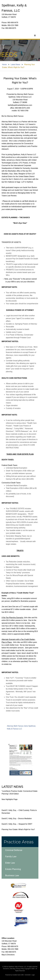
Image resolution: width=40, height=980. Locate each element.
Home (5, 65)
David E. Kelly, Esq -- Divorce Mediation (17, 819)
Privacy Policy (20, 969)
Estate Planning (13, 869)
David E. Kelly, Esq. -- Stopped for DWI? (17, 824)
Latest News (15, 65)
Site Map (13, 969)
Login (33, 975)
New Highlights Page (10, 799)
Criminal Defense (14, 850)
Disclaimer (6, 969)
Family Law (11, 856)
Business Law (12, 875)
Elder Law (10, 863)
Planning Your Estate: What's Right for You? (18, 829)
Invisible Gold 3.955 (18, 975)
